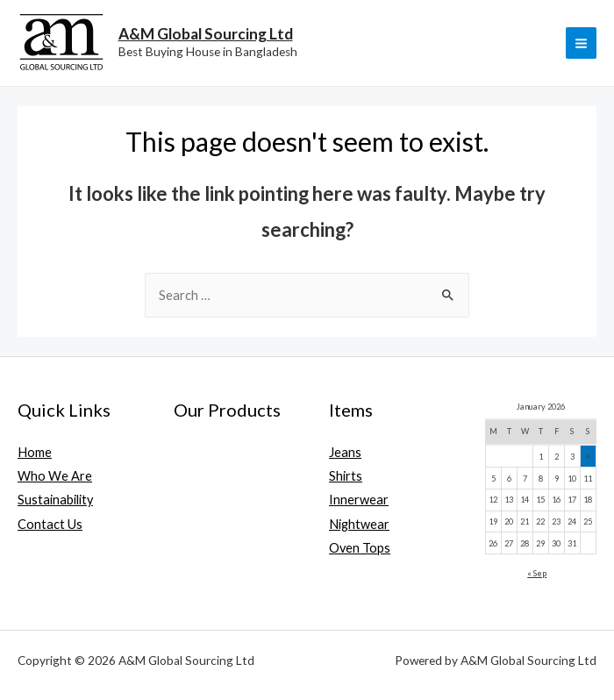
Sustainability (55, 500)
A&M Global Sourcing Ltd (206, 34)
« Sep (537, 573)
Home (35, 452)
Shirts (346, 476)
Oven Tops (360, 548)
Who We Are (55, 476)
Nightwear (359, 524)
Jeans (345, 452)
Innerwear (359, 500)
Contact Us (50, 524)
